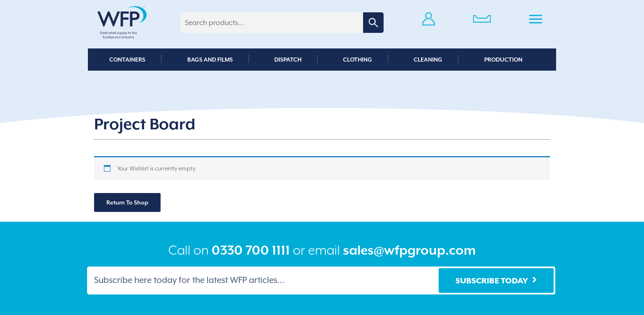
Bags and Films (210, 60)
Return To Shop (127, 202)
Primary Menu (536, 21)
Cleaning (428, 60)
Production (503, 60)
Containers (127, 60)
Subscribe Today (492, 281)
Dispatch (288, 60)
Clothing (358, 60)
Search (373, 23)
